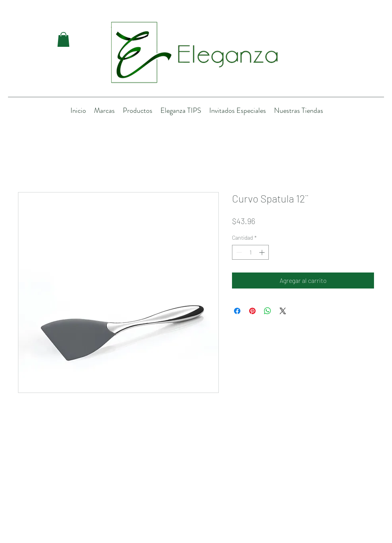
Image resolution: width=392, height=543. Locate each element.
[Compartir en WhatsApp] (268, 311)
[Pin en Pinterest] (252, 311)
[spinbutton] (250, 252)
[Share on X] (283, 311)
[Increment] (263, 252)
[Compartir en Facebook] (237, 311)
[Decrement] (238, 252)
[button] (63, 39)
